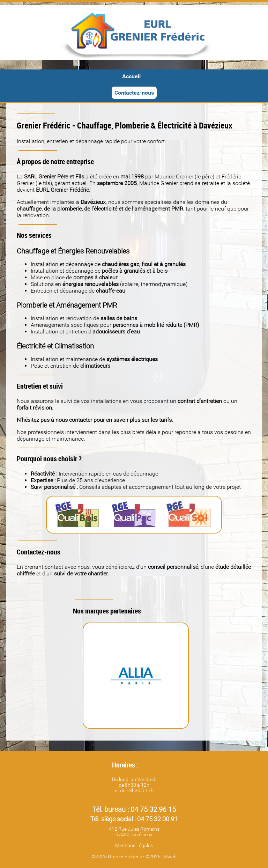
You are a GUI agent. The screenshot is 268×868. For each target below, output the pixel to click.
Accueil (131, 76)
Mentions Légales (134, 845)
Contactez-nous (134, 93)
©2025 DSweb (161, 856)
